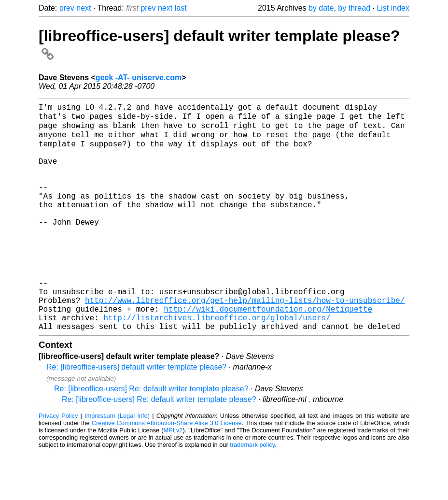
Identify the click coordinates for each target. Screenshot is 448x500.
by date (321, 8)
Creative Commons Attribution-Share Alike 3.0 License (167, 471)
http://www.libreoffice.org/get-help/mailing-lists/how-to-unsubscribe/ (245, 342)
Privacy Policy (58, 464)
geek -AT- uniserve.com (139, 78)
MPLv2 (173, 478)
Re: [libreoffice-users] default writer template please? (136, 415)
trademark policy (252, 493)
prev (67, 8)
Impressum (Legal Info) (117, 464)
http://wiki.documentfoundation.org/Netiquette (268, 353)
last (181, 8)
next (84, 8)
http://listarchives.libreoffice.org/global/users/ (217, 363)
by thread (354, 8)
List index (393, 8)
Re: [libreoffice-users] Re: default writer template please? (151, 436)
